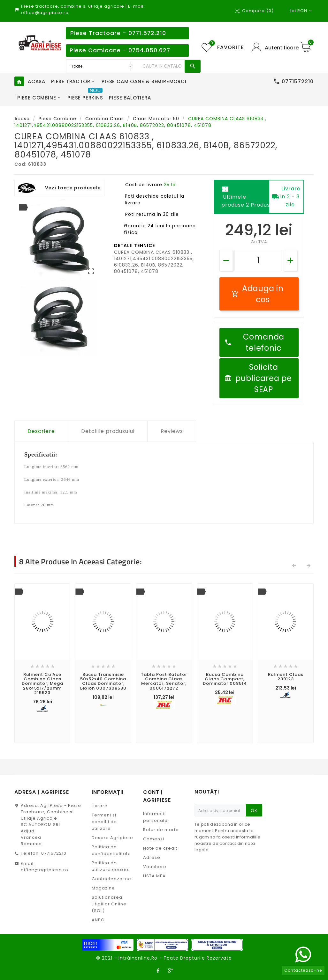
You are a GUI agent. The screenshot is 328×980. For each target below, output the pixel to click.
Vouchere (155, 867)
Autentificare (282, 48)
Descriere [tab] (41, 431)
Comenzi (154, 839)
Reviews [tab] (172, 431)
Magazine (103, 888)
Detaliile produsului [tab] (108, 431)
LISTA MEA (154, 876)
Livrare (100, 806)
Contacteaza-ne (111, 879)
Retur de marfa (161, 830)
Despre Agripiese (112, 838)
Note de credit (160, 848)
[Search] (162, 66)
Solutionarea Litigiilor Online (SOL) (109, 904)
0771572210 (54, 853)
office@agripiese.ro (45, 870)
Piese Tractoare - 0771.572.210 (118, 33)
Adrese (152, 857)
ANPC (98, 920)
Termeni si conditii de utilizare (104, 822)
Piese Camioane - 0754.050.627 (120, 50)
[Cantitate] (258, 260)
